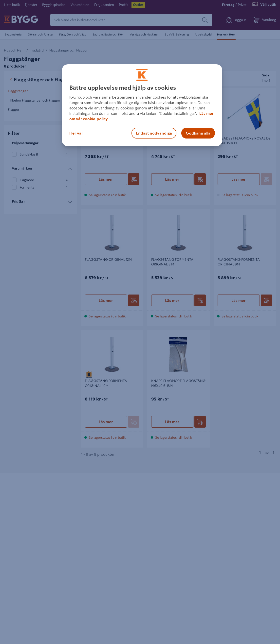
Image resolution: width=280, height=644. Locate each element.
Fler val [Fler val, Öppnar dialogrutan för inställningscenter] (76, 133)
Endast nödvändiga (154, 133)
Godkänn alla (198, 133)
